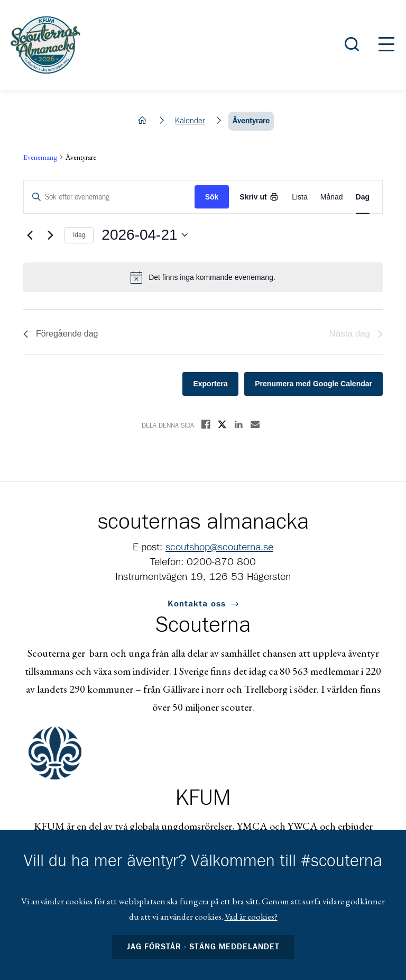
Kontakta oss (197, 604)
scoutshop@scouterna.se (219, 547)
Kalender (190, 121)
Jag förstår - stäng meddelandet (203, 947)
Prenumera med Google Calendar (313, 384)
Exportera (210, 384)
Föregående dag (61, 334)
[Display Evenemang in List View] (300, 197)
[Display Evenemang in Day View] (363, 197)
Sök (212, 197)
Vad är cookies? (251, 917)
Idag (79, 235)
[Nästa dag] (50, 235)
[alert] (203, 277)
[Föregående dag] (30, 235)
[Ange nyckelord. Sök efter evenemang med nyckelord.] (109, 197)
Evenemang (40, 157)
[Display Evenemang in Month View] (332, 197)
